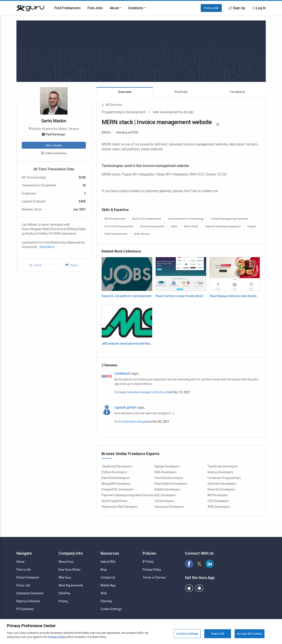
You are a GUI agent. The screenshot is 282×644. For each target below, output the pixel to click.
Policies (149, 553)
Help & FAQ (108, 562)
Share (35, 265)
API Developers (218, 495)
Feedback (238, 92)
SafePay (64, 593)
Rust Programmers (115, 501)
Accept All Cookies (250, 634)
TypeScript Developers (223, 466)
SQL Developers (165, 495)
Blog (104, 570)
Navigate (24, 553)
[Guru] (30, 8)
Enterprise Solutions (30, 593)
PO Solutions (25, 609)
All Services (112, 105)
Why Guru (65, 577)
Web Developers (165, 472)
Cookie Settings (111, 609)
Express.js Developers (169, 507)
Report (72, 265)
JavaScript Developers (117, 466)
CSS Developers (218, 501)
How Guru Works (69, 570)
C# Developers (164, 501)
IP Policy (148, 562)
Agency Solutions (28, 601)
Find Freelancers (68, 8)
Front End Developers (169, 478)
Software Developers (222, 484)
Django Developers (167, 466)
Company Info (71, 553)
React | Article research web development (181, 296)
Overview (125, 92)
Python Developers (114, 472)
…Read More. (46, 247)
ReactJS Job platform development (126, 296)
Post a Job (211, 8)
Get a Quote (54, 145)
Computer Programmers (224, 478)
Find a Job (23, 585)
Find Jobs (95, 8)
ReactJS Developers (221, 489)
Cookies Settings (187, 634)
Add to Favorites (54, 154)
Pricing (63, 601)
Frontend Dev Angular (134, 422)
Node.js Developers (220, 472)
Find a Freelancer (28, 577)
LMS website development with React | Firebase (127, 344)
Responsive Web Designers (120, 507)
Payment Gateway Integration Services (128, 495)
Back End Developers (116, 478)
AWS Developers (219, 507)
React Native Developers (171, 484)
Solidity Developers (167, 489)
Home (20, 562)
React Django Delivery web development (235, 296)
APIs (104, 593)
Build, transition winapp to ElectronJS (144, 392)
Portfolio (181, 92)
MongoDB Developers (116, 484)
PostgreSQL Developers (118, 489)
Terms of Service (154, 577)
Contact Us (108, 577)
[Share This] (217, 124)
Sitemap (106, 601)
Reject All (218, 634)
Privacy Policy (152, 570)
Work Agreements (71, 585)
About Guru (66, 562)
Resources (110, 553)
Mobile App (108, 585)
